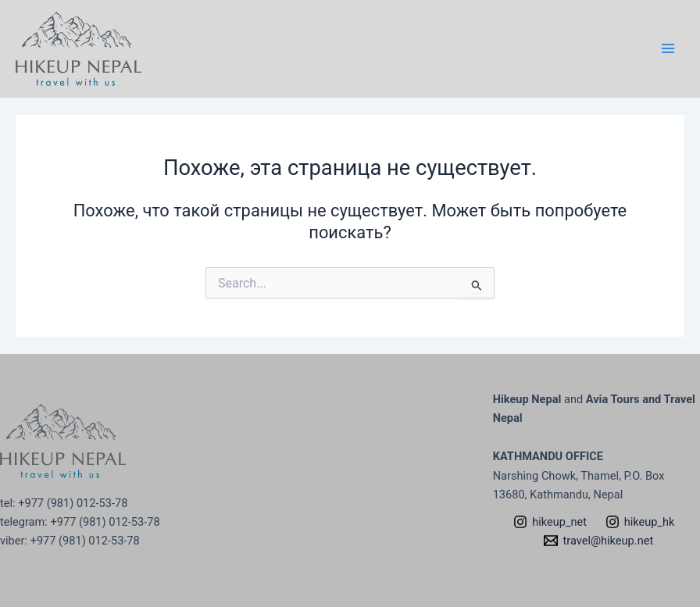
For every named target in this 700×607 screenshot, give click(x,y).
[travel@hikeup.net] (599, 541)
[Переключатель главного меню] (668, 48)
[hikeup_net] (550, 522)
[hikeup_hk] (640, 522)
